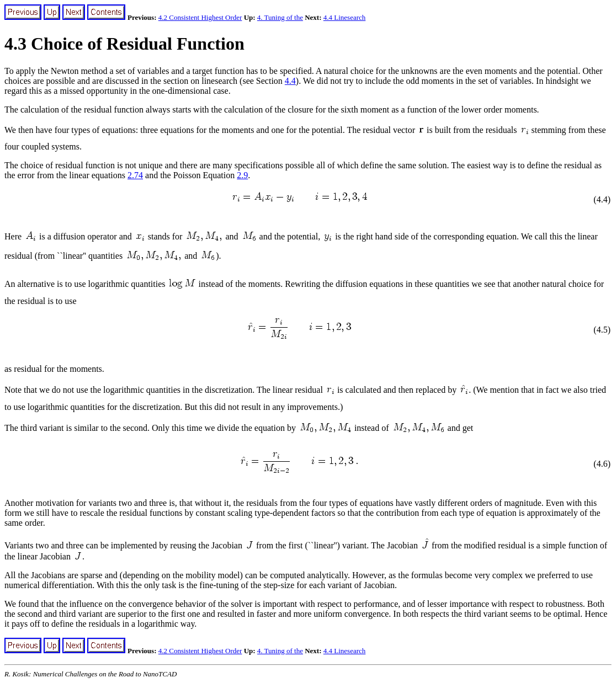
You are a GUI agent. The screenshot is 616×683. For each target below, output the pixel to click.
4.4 (290, 81)
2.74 (135, 175)
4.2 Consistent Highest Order (200, 17)
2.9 (242, 175)
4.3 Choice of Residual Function (124, 44)
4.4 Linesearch (345, 17)
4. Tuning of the (280, 17)
